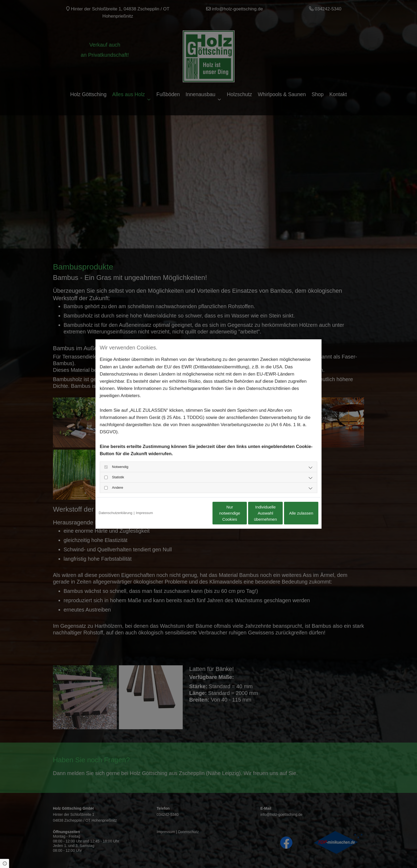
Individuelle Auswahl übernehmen (243, 513)
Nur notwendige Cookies (193, 513)
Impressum (144, 513)
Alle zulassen (294, 513)
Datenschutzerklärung (115, 513)
